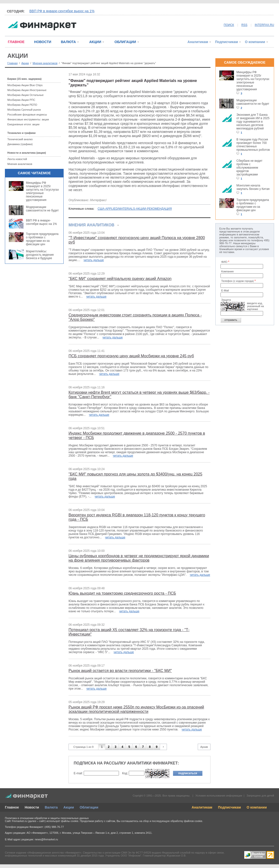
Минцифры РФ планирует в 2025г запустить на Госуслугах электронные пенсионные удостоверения (42, 191)
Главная (12, 63)
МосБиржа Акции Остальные (25, 95)
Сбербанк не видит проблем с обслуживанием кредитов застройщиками (249, 168)
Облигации (89, 807)
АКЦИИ (95, 42)
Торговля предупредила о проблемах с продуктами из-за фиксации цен (42, 239)
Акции (25, 63)
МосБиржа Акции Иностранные (27, 90)
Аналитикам (198, 42)
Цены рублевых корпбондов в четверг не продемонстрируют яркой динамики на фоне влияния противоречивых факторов (139, 558)
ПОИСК (229, 25)
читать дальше (94, 260)
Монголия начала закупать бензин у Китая (253, 187)
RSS (244, 25)
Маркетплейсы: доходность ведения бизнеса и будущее (40, 255)
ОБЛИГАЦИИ (125, 42)
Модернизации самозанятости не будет (42, 209)
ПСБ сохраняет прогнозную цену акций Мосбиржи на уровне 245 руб (131, 356)
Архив (204, 747)
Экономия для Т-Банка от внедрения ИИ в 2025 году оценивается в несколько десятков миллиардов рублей (253, 122)
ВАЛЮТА (68, 42)
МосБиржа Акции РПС (21, 100)
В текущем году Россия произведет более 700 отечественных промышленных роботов (253, 145)
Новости (32, 807)
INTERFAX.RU (264, 25)
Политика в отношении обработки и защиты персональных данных (47, 818)
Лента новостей (17, 159)
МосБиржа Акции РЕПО (22, 105)
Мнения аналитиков (45, 63)
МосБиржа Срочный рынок (24, 110)
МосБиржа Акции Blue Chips (25, 85)
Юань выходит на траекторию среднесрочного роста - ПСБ (122, 593)
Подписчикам (227, 42)
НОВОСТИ (43, 42)
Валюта (51, 807)
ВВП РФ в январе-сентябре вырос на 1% (62, 11)
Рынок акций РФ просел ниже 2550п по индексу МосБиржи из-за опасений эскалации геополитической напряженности (136, 709)
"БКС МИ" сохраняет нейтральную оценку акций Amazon (120, 279)
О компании (255, 42)
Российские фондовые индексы (27, 115)
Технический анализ (20, 139)
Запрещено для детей (260, 796)
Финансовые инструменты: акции (28, 119)
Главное (12, 807)
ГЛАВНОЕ (16, 42)
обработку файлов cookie (186, 821)
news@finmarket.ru (46, 839)
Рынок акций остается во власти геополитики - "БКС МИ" (120, 671)
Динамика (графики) (20, 144)
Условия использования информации (219, 796)
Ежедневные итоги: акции (23, 124)
